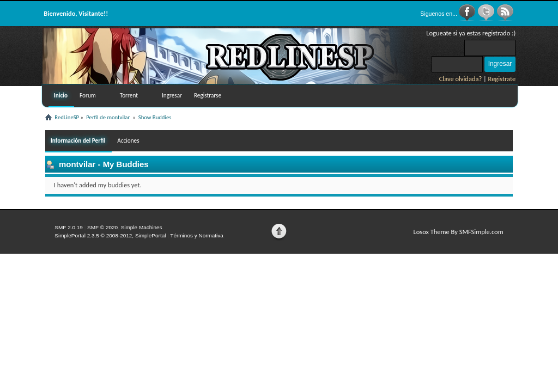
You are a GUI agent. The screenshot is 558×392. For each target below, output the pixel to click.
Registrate (502, 79)
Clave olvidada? (461, 79)
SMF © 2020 (102, 227)
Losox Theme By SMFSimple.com (458, 232)
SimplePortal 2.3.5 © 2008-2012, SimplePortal (110, 235)
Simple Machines (142, 227)
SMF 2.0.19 (69, 227)
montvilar (77, 164)
